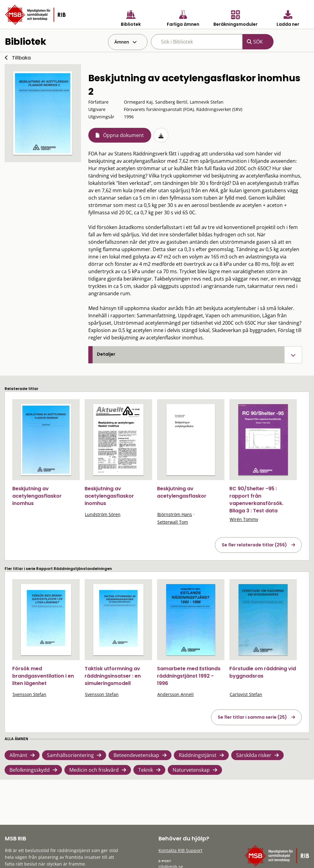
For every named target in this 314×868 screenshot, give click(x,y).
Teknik (146, 770)
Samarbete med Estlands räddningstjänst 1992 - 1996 (189, 676)
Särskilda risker (254, 755)
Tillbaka (21, 58)
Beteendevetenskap (136, 755)
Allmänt (18, 755)
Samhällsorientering (70, 755)
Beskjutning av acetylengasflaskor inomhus (37, 496)
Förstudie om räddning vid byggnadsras (263, 672)
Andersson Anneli (176, 694)
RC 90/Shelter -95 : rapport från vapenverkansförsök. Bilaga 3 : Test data (256, 500)
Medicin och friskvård (94, 770)
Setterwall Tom (173, 522)
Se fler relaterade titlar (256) (254, 545)
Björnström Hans (175, 514)
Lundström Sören (103, 514)
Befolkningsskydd (30, 770)
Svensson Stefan (29, 694)
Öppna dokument (123, 135)
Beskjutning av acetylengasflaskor (182, 492)
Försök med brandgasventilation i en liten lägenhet (43, 676)
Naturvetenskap (191, 770)
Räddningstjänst (198, 755)
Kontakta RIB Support (180, 850)
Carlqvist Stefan (246, 694)
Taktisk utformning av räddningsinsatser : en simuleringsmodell (113, 676)
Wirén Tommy (244, 519)
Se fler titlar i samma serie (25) (252, 717)
